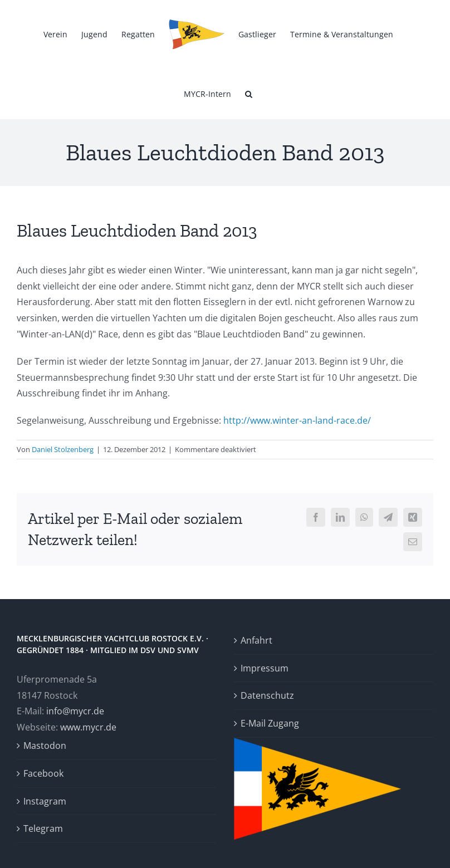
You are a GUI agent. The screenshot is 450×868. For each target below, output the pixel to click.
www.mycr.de (88, 727)
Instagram (45, 801)
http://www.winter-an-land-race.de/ (297, 420)
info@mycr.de (75, 711)
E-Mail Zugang (270, 723)
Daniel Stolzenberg (63, 449)
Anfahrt (256, 640)
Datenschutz (267, 695)
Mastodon (45, 746)
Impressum (265, 668)
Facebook (43, 773)
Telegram (43, 828)
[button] (249, 93)
